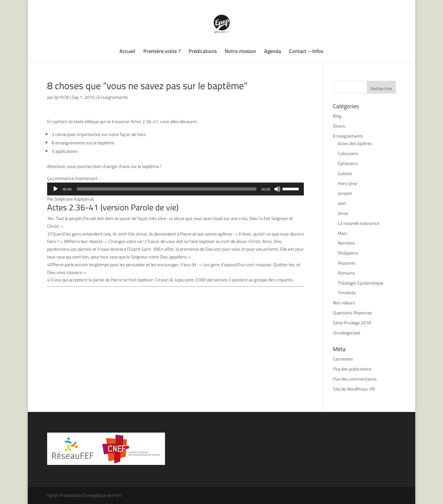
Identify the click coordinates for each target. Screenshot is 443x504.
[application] (175, 189)
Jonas (343, 213)
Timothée (347, 293)
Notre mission (240, 52)
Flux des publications (352, 369)
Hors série (347, 184)
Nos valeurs (344, 303)
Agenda (273, 52)
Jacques (345, 193)
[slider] (167, 189)
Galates (345, 173)
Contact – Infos (306, 52)
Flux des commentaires (355, 379)
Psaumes (347, 263)
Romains (346, 273)
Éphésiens (348, 163)
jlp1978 (62, 97)
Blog (337, 116)
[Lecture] (56, 189)
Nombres (346, 243)
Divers (339, 126)
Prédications (203, 52)
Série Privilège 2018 (352, 323)
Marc (343, 233)
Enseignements (113, 97)
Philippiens (348, 253)
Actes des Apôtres (355, 143)
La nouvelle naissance (359, 223)
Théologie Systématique (361, 283)
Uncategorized (346, 333)
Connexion (343, 359)
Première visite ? (162, 52)
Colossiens (348, 153)
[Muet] (277, 189)
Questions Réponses (353, 313)
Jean (342, 203)
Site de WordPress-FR (354, 389)
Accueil (127, 52)
